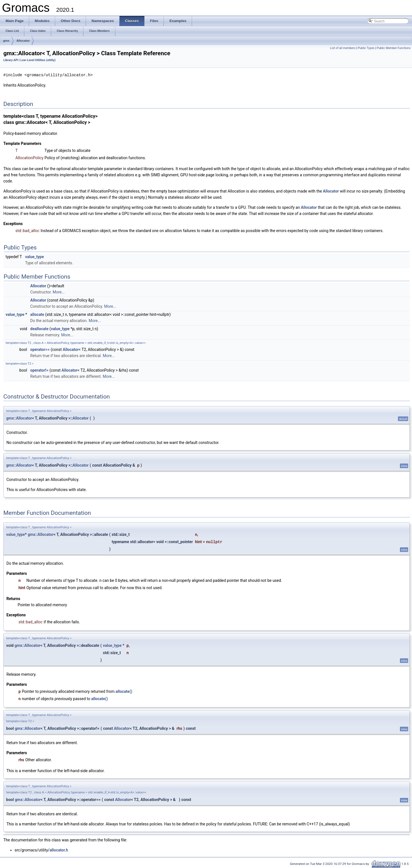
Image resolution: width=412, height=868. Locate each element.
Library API (11, 60)
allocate (37, 314)
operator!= (39, 370)
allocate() (124, 691)
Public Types (366, 48)
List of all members (343, 48)
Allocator (23, 41)
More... (59, 292)
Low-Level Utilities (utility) (38, 60)
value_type (35, 256)
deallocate (39, 328)
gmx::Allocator (19, 418)
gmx (6, 41)
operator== (40, 349)
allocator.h (59, 850)
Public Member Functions (394, 48)
